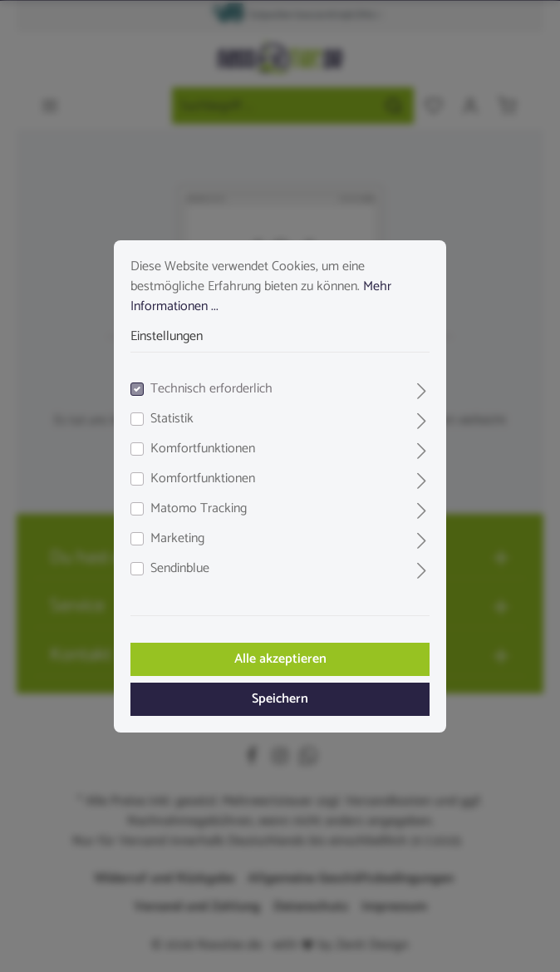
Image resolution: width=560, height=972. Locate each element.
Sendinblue (180, 569)
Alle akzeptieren (280, 659)
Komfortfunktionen (203, 449)
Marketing (177, 539)
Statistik (172, 419)
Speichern (280, 699)
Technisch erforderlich (211, 389)
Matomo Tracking (199, 509)
